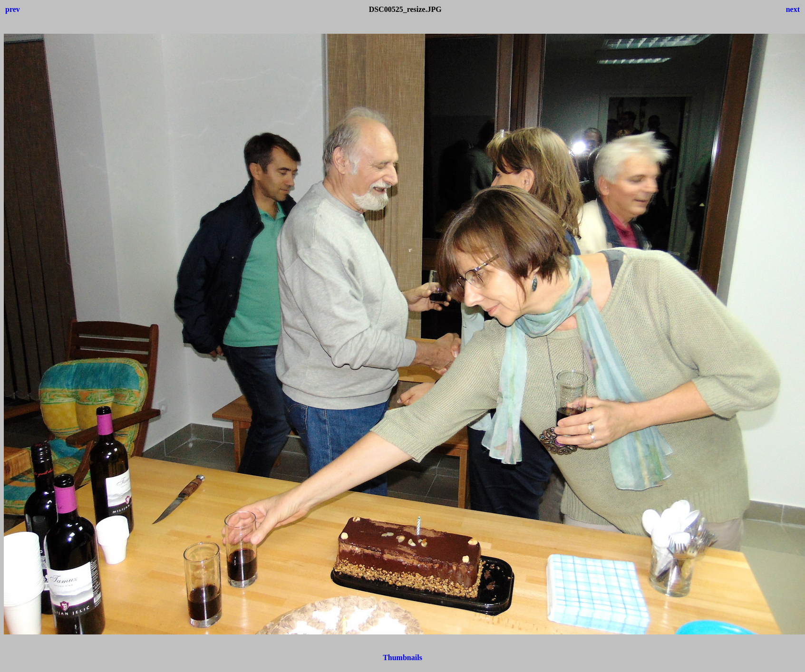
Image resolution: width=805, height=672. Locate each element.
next (793, 9)
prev (13, 9)
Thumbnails (402, 658)
